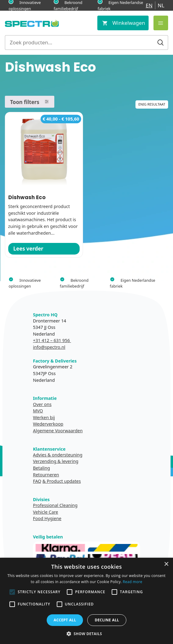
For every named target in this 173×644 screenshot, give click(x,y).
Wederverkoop (48, 424)
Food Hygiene (47, 518)
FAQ (37, 481)
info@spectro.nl (49, 347)
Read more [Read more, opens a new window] (132, 582)
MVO (38, 411)
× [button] (166, 564)
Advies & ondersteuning (58, 455)
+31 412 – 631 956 (52, 340)
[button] (87, 634)
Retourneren (46, 475)
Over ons (42, 404)
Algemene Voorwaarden (58, 431)
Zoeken (160, 43)
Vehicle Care (46, 512)
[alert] (86, 601)
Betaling (41, 468)
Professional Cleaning (55, 505)
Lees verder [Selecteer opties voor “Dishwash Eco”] (28, 249)
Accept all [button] (65, 620)
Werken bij (44, 417)
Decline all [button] (107, 620)
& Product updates (62, 481)
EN (149, 5)
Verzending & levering (56, 461)
